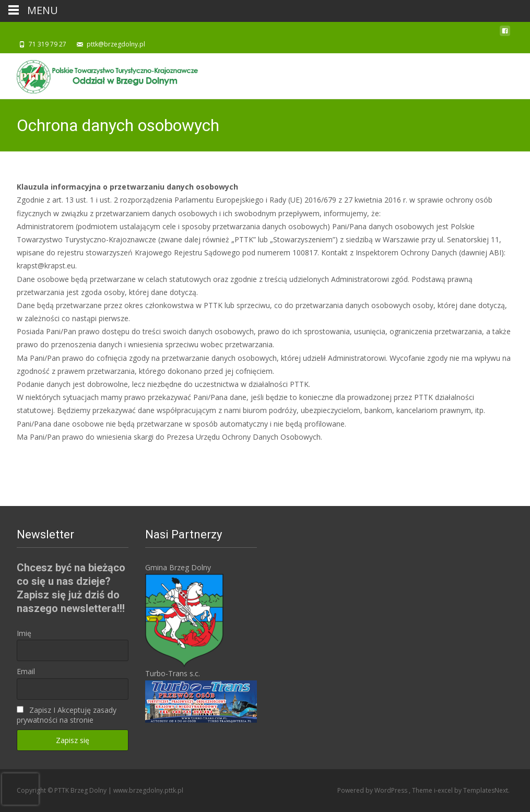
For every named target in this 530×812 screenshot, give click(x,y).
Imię (24, 633)
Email (26, 671)
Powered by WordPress (373, 790)
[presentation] (20, 789)
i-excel (444, 790)
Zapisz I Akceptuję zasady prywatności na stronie (67, 715)
